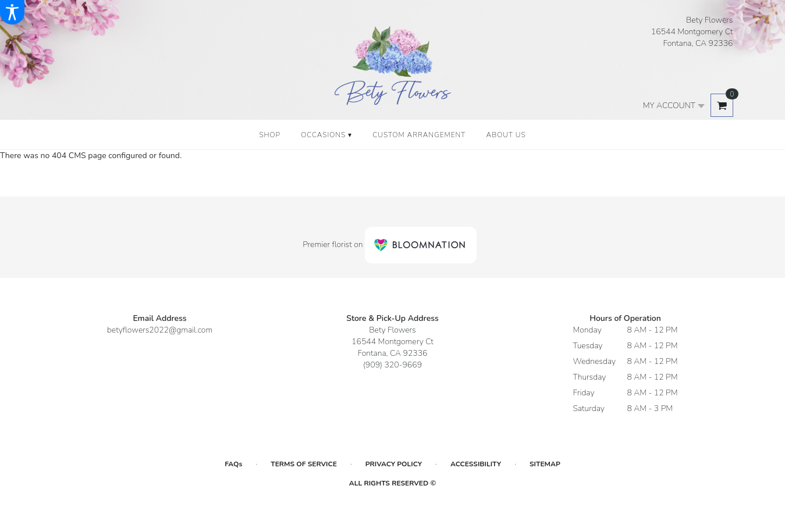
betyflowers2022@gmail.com (160, 330)
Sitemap (545, 464)
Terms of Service (304, 464)
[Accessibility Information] (12, 12)
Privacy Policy (394, 464)
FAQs (233, 464)
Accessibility (476, 464)
